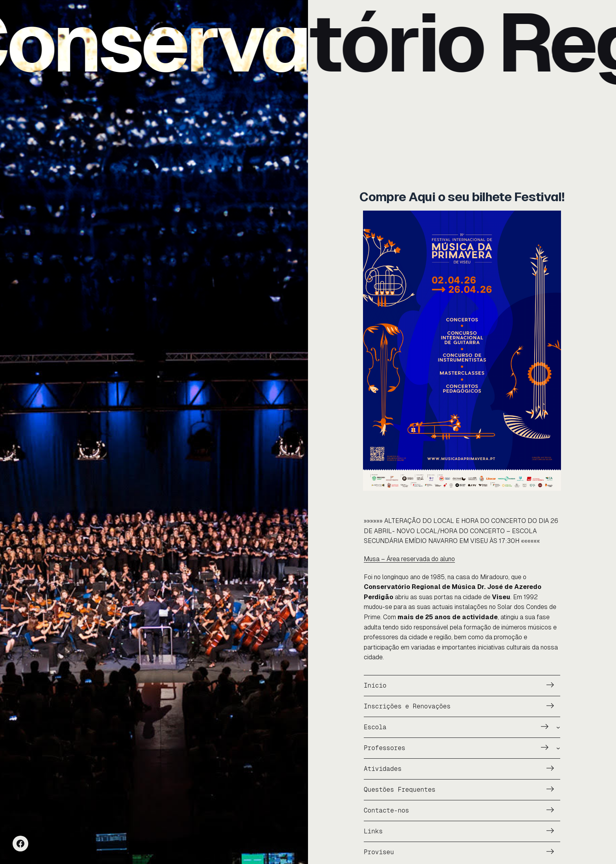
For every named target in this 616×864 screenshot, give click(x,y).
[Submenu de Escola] (558, 727)
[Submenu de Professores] (558, 748)
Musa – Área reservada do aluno (409, 559)
